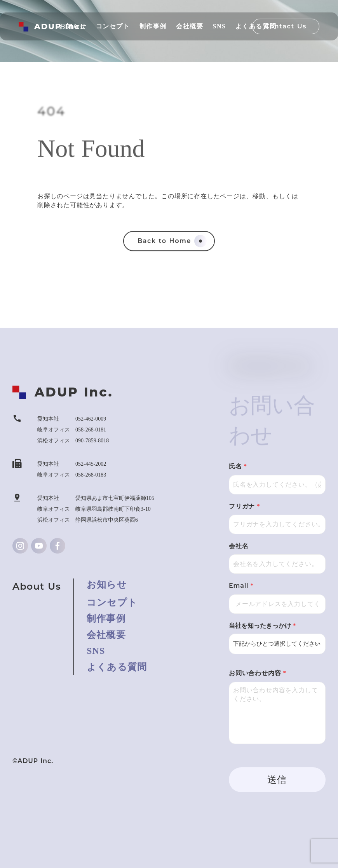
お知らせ (107, 585)
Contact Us (286, 26)
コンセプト (112, 603)
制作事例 (106, 618)
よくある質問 (117, 667)
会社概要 (106, 635)
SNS (96, 651)
